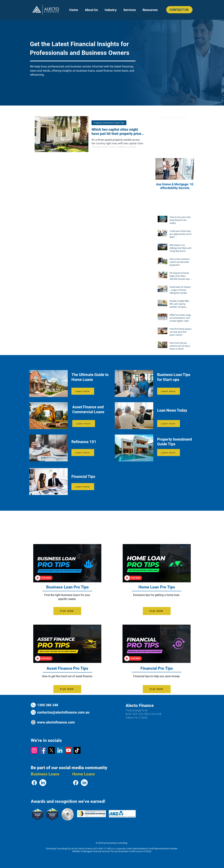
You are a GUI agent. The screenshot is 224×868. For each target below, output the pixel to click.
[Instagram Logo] (34, 750)
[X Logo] (51, 750)
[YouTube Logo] (69, 750)
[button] (111, 10)
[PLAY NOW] (67, 611)
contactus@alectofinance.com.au (63, 712)
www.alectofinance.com (56, 722)
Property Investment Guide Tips (109, 123)
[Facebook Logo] (43, 750)
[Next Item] (188, 169)
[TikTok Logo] (77, 750)
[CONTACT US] (179, 10)
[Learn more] (83, 391)
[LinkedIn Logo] (60, 750)
